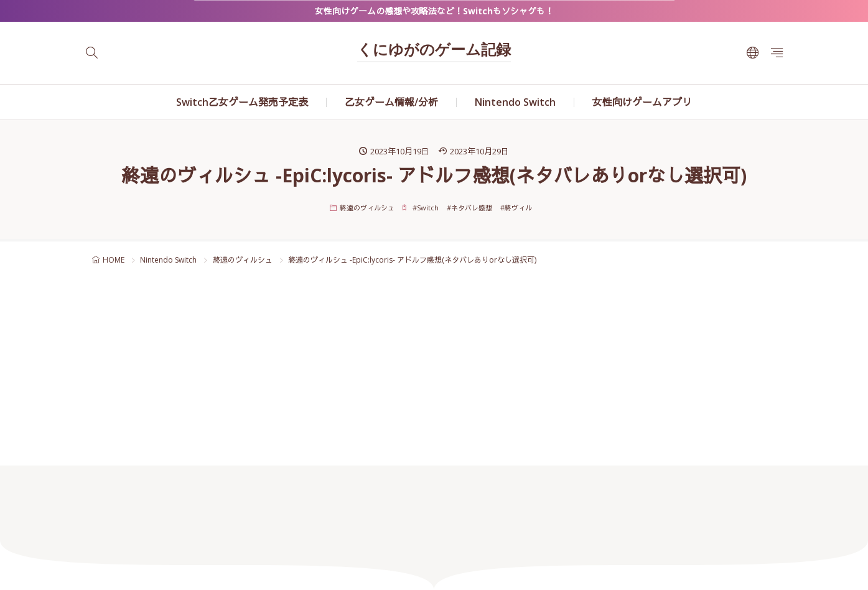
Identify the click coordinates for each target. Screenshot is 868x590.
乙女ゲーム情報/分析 (391, 102)
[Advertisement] (434, 372)
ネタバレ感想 (472, 208)
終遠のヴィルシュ (367, 208)
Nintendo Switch (515, 102)
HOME (114, 260)
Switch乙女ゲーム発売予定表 (242, 102)
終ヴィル (518, 208)
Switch (428, 208)
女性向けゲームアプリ (642, 102)
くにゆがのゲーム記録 (434, 51)
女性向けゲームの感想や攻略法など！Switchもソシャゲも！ (434, 11)
